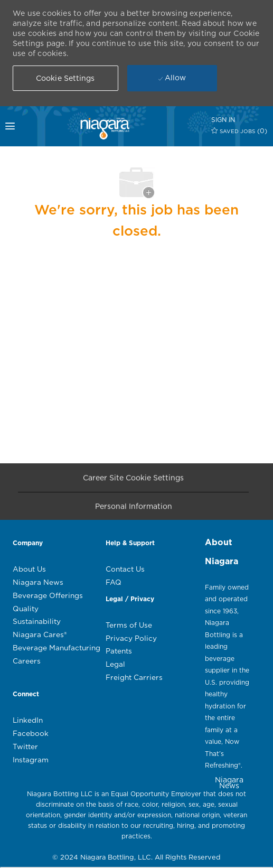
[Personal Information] (134, 509)
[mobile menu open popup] (21, 126)
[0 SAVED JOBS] (239, 131)
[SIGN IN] (223, 120)
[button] (65, 78)
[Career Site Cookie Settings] (133, 480)
